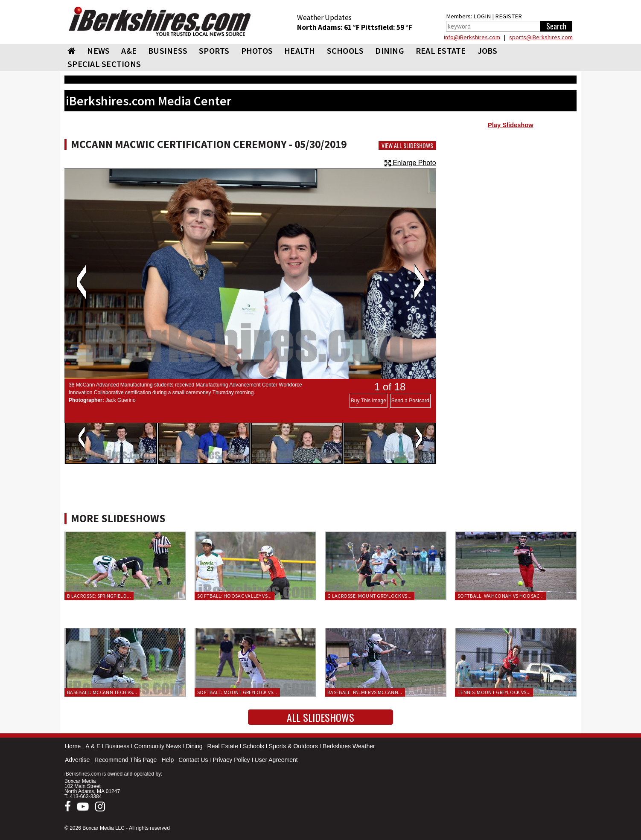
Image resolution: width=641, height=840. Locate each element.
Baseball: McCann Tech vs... (102, 692)
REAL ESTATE (441, 51)
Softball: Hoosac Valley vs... (235, 596)
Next (419, 282)
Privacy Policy (231, 760)
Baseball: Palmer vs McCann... (365, 692)
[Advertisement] (511, 201)
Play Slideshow (511, 125)
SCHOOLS (345, 51)
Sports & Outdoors (293, 746)
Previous (81, 282)
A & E (93, 746)
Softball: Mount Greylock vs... (237, 692)
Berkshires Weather (349, 746)
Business (117, 746)
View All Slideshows (407, 145)
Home (73, 746)
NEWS (98, 51)
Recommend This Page (125, 760)
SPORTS (214, 51)
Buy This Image (369, 401)
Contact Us (193, 760)
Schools (253, 746)
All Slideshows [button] (320, 717)
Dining (194, 746)
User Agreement (276, 760)
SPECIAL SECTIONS (104, 64)
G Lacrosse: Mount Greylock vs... (370, 596)
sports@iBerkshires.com (541, 37)
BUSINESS (168, 51)
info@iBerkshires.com (472, 37)
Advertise (77, 760)
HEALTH (300, 51)
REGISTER (508, 16)
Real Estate (223, 746)
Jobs (488, 51)
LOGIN (482, 16)
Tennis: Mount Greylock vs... (494, 692)
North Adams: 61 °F (329, 27)
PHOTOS (257, 51)
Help (168, 760)
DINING (390, 51)
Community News (157, 746)
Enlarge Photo (410, 163)
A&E (129, 51)
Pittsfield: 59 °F (387, 27)
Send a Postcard (410, 401)
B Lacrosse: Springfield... (99, 596)
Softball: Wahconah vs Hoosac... (501, 596)
